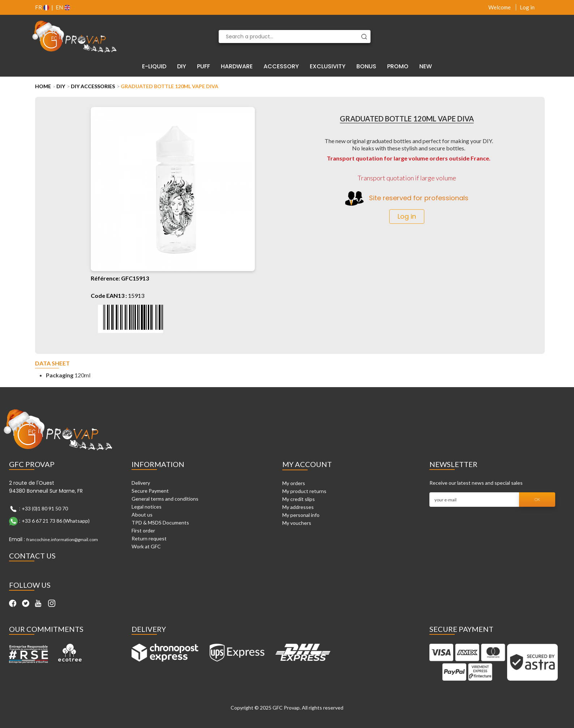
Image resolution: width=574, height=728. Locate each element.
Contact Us (32, 556)
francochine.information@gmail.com (62, 539)
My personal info (301, 515)
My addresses (298, 507)
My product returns (304, 491)
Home (43, 86)
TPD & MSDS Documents (160, 523)
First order (143, 530)
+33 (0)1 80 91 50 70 (45, 508)
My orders (294, 483)
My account (307, 464)
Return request (149, 538)
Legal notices (147, 507)
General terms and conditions (165, 499)
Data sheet (52, 363)
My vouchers (297, 523)
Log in (527, 7)
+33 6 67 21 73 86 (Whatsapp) (56, 521)
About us (142, 515)
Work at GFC (146, 546)
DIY (61, 86)
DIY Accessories (93, 86)
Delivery (141, 483)
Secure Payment (150, 491)
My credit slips (299, 499)
